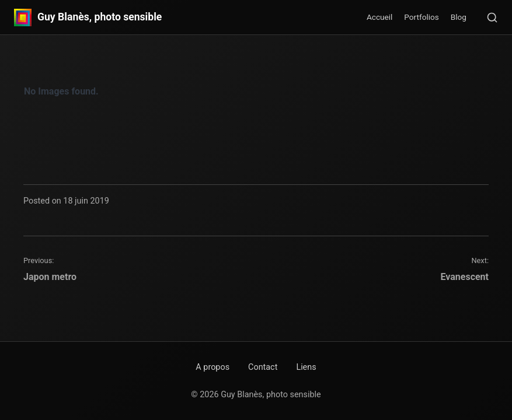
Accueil (379, 17)
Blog (459, 17)
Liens (306, 367)
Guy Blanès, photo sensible (100, 17)
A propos (213, 367)
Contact (263, 367)
